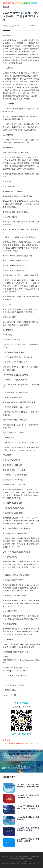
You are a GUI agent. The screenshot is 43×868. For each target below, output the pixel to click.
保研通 (25, 862)
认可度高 (27, 3)
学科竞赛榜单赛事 (8, 3)
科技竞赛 (12, 26)
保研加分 (6, 7)
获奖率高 (34, 3)
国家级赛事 (19, 3)
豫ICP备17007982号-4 (26, 858)
